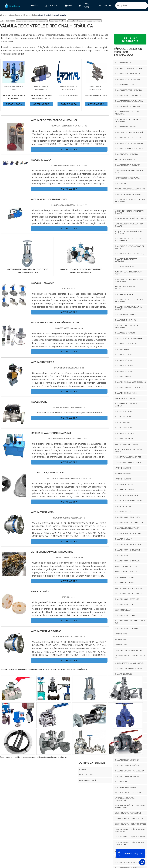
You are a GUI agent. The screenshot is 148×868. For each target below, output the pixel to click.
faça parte (84, 5)
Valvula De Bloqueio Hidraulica (127, 561)
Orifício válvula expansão (125, 398)
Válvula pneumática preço (125, 315)
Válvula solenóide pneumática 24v (129, 143)
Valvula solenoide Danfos (125, 433)
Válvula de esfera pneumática (127, 765)
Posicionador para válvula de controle (127, 288)
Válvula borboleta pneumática (127, 165)
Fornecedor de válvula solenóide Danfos (128, 451)
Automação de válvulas (124, 267)
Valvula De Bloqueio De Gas (126, 616)
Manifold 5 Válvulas (123, 479)
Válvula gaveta (121, 782)
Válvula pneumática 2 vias (125, 127)
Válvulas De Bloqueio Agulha (126, 495)
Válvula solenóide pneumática (127, 79)
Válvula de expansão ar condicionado (130, 382)
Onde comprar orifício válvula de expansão (128, 405)
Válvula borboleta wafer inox (127, 760)
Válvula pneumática (123, 63)
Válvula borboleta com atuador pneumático (128, 120)
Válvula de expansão (123, 377)
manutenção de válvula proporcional (125, 799)
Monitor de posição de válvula (127, 178)
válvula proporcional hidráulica (128, 863)
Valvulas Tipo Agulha (123, 539)
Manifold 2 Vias (121, 634)
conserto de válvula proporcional (129, 793)
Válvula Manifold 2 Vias (124, 490)
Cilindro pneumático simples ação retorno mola (129, 280)
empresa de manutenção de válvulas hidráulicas (130, 830)
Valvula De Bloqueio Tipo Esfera (127, 517)
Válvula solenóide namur (125, 320)
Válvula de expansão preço (126, 393)
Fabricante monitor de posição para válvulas (129, 212)
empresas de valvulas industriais (128, 650)
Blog (69, 6)
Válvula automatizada (124, 294)
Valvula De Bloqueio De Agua (126, 628)
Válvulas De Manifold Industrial (128, 534)
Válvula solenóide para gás (126, 344)
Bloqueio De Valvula (123, 610)
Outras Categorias (92, 763)
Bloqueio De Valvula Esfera (126, 566)
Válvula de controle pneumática (128, 138)
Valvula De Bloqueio (123, 555)
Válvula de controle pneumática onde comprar (128, 240)
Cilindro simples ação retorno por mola (129, 171)
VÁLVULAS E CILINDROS (88, 775)
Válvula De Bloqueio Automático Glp (129, 523)
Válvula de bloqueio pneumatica (128, 96)
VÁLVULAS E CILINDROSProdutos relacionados (128, 52)
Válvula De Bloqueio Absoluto (127, 599)
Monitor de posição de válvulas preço (130, 219)
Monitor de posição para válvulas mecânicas (128, 232)
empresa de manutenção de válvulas (130, 837)
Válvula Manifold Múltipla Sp (127, 528)
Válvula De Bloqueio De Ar (125, 605)
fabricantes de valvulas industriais (129, 663)
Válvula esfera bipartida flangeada (129, 771)
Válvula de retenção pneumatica (128, 68)
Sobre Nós (51, 6)
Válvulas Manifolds (123, 512)
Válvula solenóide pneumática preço (130, 254)
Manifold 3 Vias (121, 639)
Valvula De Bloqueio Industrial (127, 550)
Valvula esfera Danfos (124, 439)
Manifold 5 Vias (121, 645)
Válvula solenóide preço (125, 333)
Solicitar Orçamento (130, 39)
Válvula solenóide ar (123, 355)
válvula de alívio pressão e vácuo (128, 669)
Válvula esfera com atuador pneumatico (126, 326)
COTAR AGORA (14, 104)
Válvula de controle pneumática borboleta (128, 308)
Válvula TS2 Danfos (122, 422)
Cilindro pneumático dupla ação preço (128, 273)
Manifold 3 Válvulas (123, 473)
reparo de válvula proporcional (128, 813)
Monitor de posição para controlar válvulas (129, 225)
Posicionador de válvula (58, 21)
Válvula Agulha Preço (124, 484)
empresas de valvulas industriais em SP (130, 657)
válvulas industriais (123, 674)
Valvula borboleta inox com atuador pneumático (85, 21)
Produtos (105, 6)
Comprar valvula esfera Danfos (128, 462)
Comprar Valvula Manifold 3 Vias (128, 588)
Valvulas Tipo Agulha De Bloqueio (128, 544)
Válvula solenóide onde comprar (128, 338)
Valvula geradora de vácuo (126, 85)
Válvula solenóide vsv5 (124, 371)
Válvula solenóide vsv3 (124, 366)
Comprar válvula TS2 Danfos (126, 444)
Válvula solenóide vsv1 (124, 360)
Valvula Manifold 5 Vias (124, 583)
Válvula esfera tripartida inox (127, 776)
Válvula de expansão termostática (129, 388)
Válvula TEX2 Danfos (123, 417)
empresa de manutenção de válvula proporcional (129, 843)
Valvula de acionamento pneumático (130, 149)
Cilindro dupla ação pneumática (128, 194)
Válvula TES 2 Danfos (123, 428)
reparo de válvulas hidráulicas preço (130, 824)
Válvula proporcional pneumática (129, 101)
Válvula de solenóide (123, 349)
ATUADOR (83, 769)
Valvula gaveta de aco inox (125, 787)
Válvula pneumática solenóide (127, 106)
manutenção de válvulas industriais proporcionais (130, 807)
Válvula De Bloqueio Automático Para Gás (130, 622)
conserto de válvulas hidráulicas (129, 818)
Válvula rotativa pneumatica (127, 154)
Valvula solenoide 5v (123, 411)
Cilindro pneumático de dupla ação (129, 132)
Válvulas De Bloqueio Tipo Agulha (128, 501)
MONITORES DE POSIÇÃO (88, 780)
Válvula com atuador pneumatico (129, 90)
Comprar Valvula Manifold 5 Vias (128, 594)
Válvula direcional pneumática (127, 74)
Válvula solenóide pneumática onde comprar (32, 21)
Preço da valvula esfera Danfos (128, 457)
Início (35, 6)
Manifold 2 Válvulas (123, 468)
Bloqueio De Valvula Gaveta (126, 572)
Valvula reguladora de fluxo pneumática (127, 113)
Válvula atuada (121, 183)
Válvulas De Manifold (123, 506)
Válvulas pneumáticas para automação (126, 260)
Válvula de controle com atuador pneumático (129, 301)
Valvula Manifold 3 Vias (124, 577)
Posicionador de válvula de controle (130, 189)
